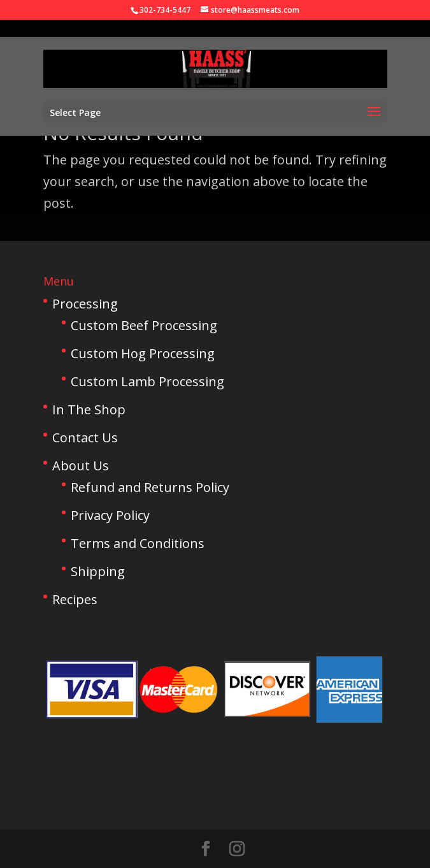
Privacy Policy (110, 515)
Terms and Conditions (138, 543)
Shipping (98, 571)
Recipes (75, 599)
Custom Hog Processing (143, 353)
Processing (85, 304)
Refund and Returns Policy (150, 487)
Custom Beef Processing (144, 325)
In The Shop (89, 409)
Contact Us (85, 438)
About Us (81, 466)
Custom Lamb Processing (147, 381)
